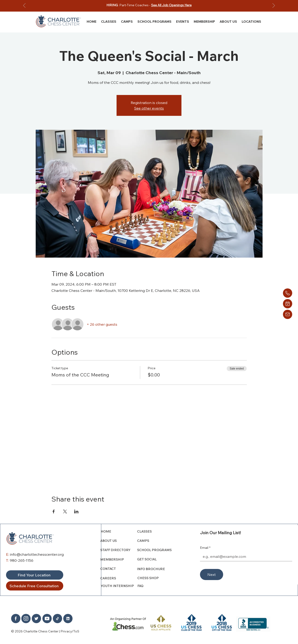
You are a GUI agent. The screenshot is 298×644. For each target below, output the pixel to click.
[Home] (288, 293)
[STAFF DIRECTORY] (119, 550)
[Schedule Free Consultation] (35, 586)
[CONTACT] (117, 569)
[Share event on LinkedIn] (76, 511)
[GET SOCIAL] (159, 559)
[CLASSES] (158, 531)
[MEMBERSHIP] (119, 559)
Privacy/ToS (70, 631)
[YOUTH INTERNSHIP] (119, 586)
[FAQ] (158, 586)
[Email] (245, 556)
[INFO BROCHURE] (158, 569)
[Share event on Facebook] (54, 511)
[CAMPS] (158, 541)
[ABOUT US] (119, 541)
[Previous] (24, 6)
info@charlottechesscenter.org (37, 554)
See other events (149, 108)
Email (205, 548)
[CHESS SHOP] (158, 578)
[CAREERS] (119, 578)
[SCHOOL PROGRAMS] (158, 550)
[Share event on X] (65, 511)
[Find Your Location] (35, 575)
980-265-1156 (22, 560)
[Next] (274, 6)
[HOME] (119, 531)
